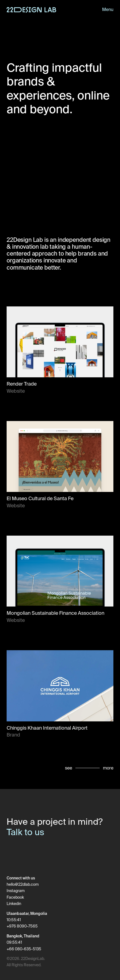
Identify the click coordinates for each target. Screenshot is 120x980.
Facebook (15, 897)
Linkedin (14, 904)
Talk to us (25, 832)
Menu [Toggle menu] (108, 9)
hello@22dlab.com (23, 885)
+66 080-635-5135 (24, 949)
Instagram (16, 891)
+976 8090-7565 (22, 926)
